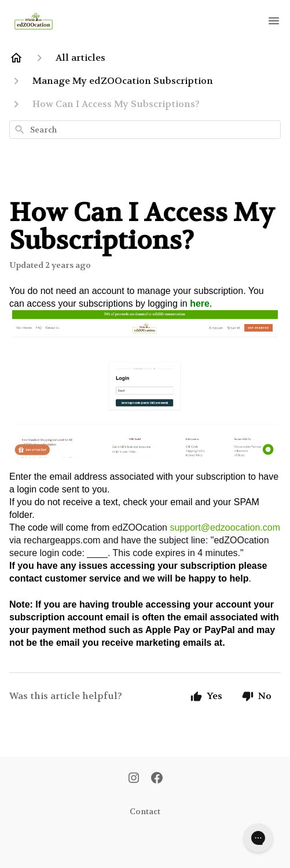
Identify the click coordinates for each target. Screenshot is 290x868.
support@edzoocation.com (225, 527)
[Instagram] (134, 779)
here (200, 304)
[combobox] (145, 130)
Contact (145, 811)
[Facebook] (157, 779)
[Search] (20, 130)
